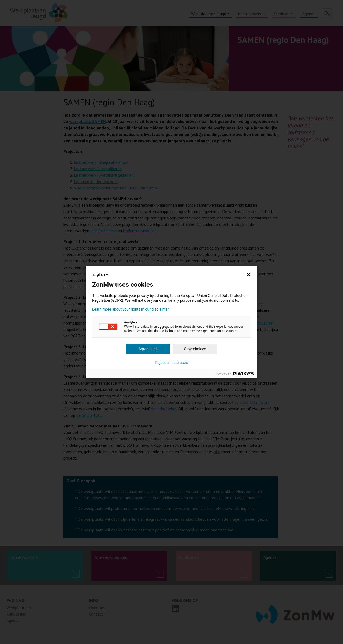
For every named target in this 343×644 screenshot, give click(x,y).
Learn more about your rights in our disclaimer (131, 309)
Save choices (195, 349)
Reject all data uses (172, 363)
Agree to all (148, 349)
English (101, 274)
